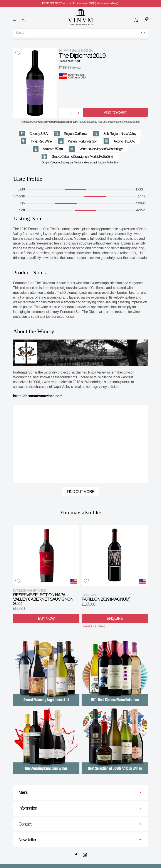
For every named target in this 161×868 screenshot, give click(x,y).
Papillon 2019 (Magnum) (106, 597)
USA (84, 78)
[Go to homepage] (80, 17)
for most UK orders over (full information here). (80, 3)
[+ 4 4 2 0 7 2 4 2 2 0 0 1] (24, 20)
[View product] (46, 555)
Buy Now (46, 618)
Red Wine (74, 75)
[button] (15, 21)
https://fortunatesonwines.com (38, 396)
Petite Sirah (107, 157)
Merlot (94, 157)
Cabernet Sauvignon (75, 157)
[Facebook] (76, 855)
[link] (145, 20)
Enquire (115, 618)
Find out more (80, 492)
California (74, 78)
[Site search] (80, 33)
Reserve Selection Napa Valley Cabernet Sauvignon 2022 (43, 597)
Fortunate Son (76, 51)
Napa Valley (128, 134)
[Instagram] (85, 855)
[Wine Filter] (136, 20)
